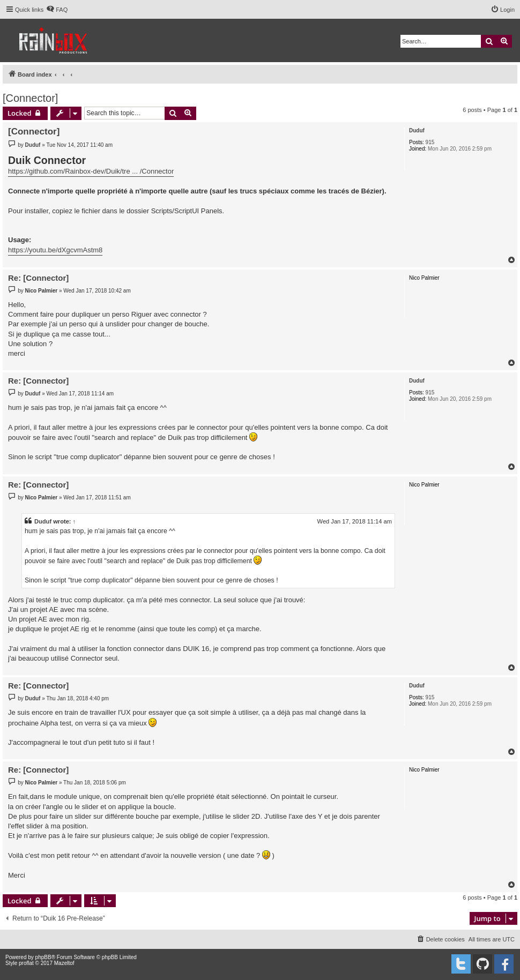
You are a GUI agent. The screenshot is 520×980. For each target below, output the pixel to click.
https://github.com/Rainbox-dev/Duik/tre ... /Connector (91, 171)
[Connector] (30, 98)
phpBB (43, 957)
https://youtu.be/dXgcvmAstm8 (55, 250)
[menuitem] (57, 10)
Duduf (417, 130)
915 (430, 142)
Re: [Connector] (38, 278)
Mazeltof (64, 963)
